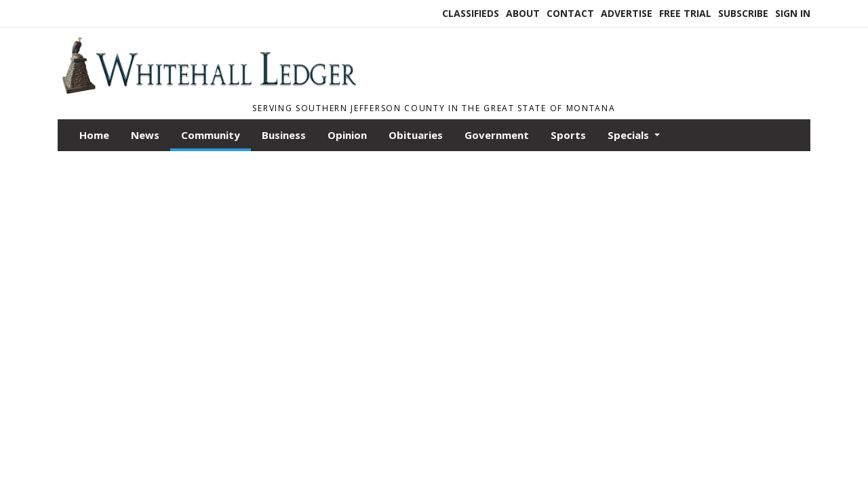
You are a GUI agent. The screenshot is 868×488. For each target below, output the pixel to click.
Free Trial (685, 13)
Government (497, 135)
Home (94, 135)
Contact (570, 13)
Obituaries (416, 135)
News (145, 135)
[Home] (209, 90)
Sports (568, 135)
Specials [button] (630, 135)
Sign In (793, 13)
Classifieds (471, 13)
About (523, 13)
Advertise (627, 13)
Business (284, 135)
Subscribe (743, 13)
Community (211, 135)
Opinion (347, 135)
